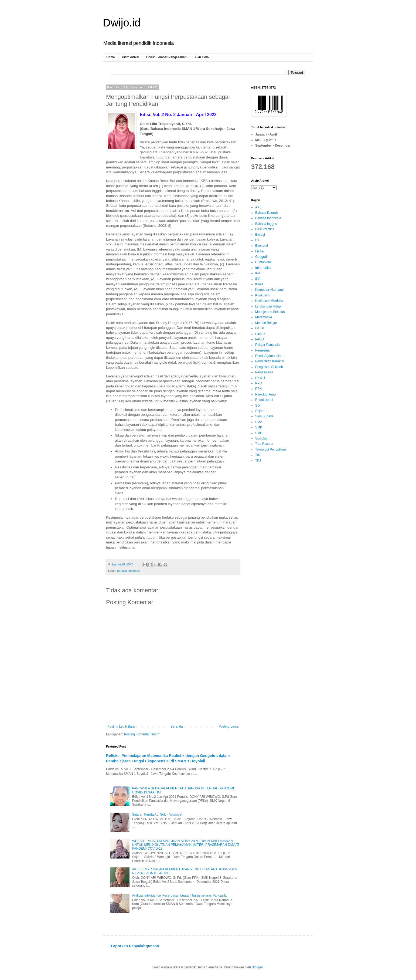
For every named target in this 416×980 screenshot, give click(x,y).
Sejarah (261, 411)
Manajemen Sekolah (270, 312)
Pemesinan (263, 350)
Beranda (177, 726)
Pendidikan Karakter (270, 361)
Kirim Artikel (130, 57)
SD (258, 405)
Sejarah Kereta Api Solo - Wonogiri (157, 815)
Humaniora (263, 262)
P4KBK (260, 334)
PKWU (260, 378)
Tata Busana (264, 444)
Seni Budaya (264, 416)
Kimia (259, 284)
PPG (259, 383)
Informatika (263, 268)
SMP (259, 433)
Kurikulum (262, 295)
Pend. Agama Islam (269, 356)
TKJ (258, 461)
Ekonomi (262, 246)
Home (111, 57)
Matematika (264, 317)
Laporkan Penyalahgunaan (135, 946)
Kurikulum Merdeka (269, 301)
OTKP (260, 328)
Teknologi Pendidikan (270, 450)
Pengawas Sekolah (269, 367)
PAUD (260, 339)
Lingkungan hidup (268, 306)
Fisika (259, 251)
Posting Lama (229, 726)
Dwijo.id (122, 23)
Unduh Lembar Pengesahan (166, 57)
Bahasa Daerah (266, 213)
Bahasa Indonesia (128, 571)
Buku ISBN (201, 57)
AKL (258, 207)
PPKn (259, 389)
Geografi (261, 257)
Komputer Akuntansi (270, 290)
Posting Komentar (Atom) (142, 734)
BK (257, 240)
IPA (258, 273)
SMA (259, 422)
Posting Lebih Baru (121, 726)
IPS (258, 279)
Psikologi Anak (266, 394)
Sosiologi (262, 438)
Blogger (257, 967)
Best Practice (265, 229)
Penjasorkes (264, 372)
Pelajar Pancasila (268, 345)
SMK (259, 427)
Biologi (260, 235)
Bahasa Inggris (266, 224)
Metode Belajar (266, 323)
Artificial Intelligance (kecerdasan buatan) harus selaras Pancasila (179, 895)
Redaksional (264, 400)
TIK (258, 455)
